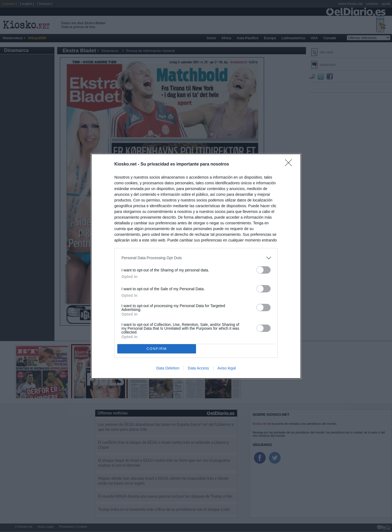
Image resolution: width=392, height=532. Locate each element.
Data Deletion (168, 368)
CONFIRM (157, 349)
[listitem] (196, 258)
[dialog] (196, 266)
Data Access (198, 368)
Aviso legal (227, 368)
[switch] (264, 270)
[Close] (290, 164)
